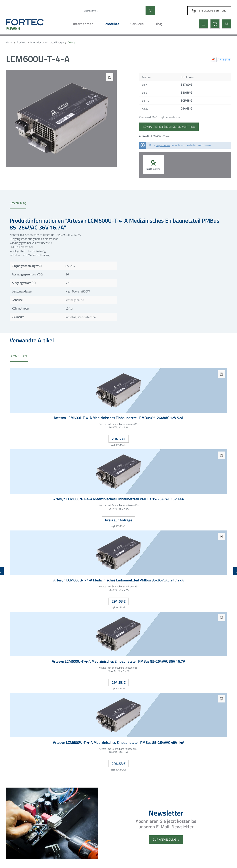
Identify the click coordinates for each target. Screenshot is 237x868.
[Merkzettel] (202, 24)
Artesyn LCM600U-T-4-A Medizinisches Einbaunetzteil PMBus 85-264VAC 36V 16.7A (118, 661)
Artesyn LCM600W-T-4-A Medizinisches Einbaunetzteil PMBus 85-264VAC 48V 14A (119, 743)
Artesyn (72, 43)
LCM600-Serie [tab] (19, 356)
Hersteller (36, 43)
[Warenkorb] (214, 24)
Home (9, 43)
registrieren (163, 145)
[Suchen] (150, 11)
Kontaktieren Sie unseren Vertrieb (169, 127)
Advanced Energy (54, 43)
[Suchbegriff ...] (114, 11)
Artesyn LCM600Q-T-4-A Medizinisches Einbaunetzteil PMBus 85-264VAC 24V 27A (118, 580)
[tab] (18, 205)
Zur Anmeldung (165, 839)
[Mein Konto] (225, 24)
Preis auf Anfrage (119, 520)
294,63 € (119, 439)
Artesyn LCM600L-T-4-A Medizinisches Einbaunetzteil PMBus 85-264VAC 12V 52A (118, 418)
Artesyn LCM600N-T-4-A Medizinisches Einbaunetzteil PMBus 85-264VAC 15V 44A (119, 499)
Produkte (21, 43)
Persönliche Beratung (209, 10)
